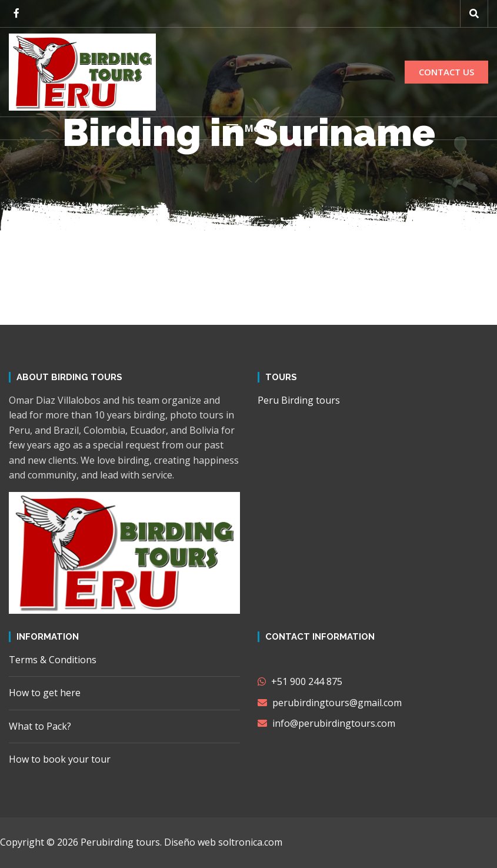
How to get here (45, 693)
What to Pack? (40, 726)
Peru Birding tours (299, 400)
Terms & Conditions (53, 660)
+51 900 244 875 (300, 681)
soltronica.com (250, 842)
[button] (248, 128)
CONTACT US (446, 72)
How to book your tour (60, 759)
